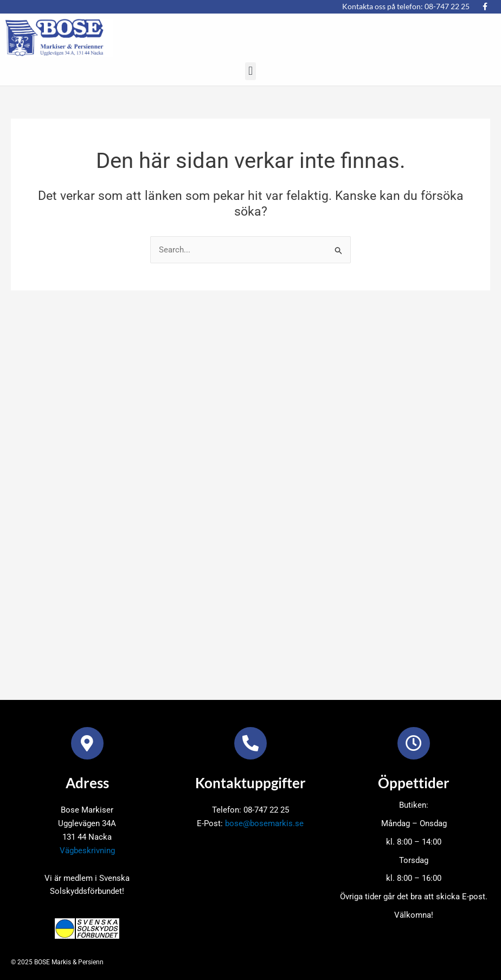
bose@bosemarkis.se (264, 823)
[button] (250, 71)
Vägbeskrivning (87, 851)
